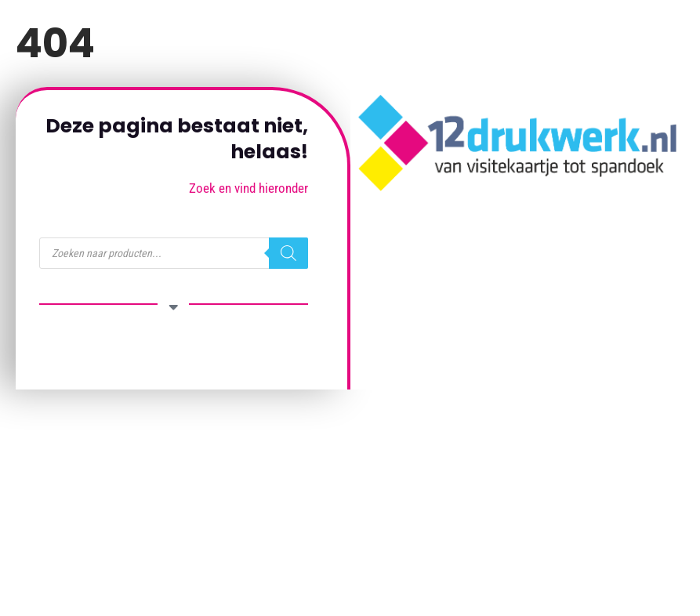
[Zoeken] (288, 253)
